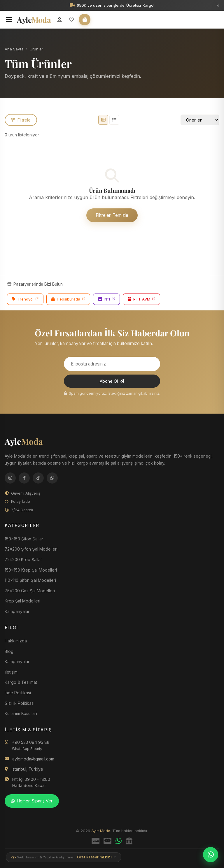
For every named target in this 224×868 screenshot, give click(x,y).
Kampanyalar (17, 661)
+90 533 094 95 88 (31, 745)
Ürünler (36, 49)
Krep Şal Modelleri (22, 601)
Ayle (24, 441)
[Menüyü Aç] (9, 20)
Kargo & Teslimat (21, 682)
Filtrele (21, 120)
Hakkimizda (16, 641)
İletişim (11, 672)
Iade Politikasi (18, 693)
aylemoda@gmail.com (33, 759)
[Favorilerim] (72, 20)
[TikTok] (38, 478)
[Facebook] (24, 478)
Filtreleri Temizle (112, 215)
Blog (9, 651)
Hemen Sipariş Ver (32, 801)
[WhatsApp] (52, 478)
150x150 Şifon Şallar (24, 539)
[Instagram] (10, 478)
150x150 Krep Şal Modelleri (31, 570)
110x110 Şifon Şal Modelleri (30, 580)
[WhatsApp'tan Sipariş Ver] (211, 855)
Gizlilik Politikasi (20, 703)
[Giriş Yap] (60, 20)
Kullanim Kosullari (21, 713)
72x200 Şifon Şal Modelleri (31, 549)
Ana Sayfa (14, 49)
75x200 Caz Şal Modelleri (30, 591)
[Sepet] (85, 20)
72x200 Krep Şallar (23, 559)
